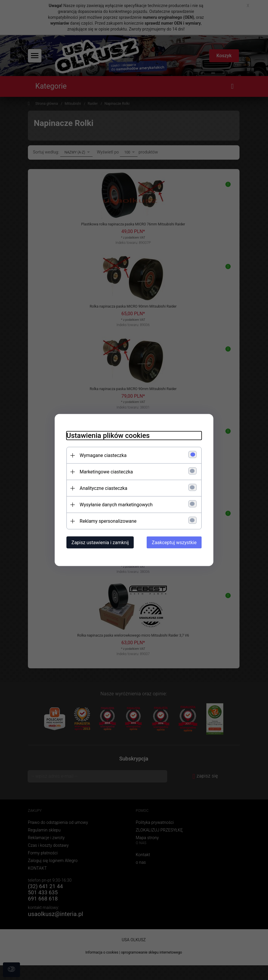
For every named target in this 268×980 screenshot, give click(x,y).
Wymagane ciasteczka (103, 455)
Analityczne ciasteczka (103, 488)
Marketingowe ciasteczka (106, 472)
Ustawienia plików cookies (108, 436)
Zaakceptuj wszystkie (174, 543)
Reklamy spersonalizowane (108, 521)
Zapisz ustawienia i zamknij (100, 543)
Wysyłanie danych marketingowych (116, 505)
